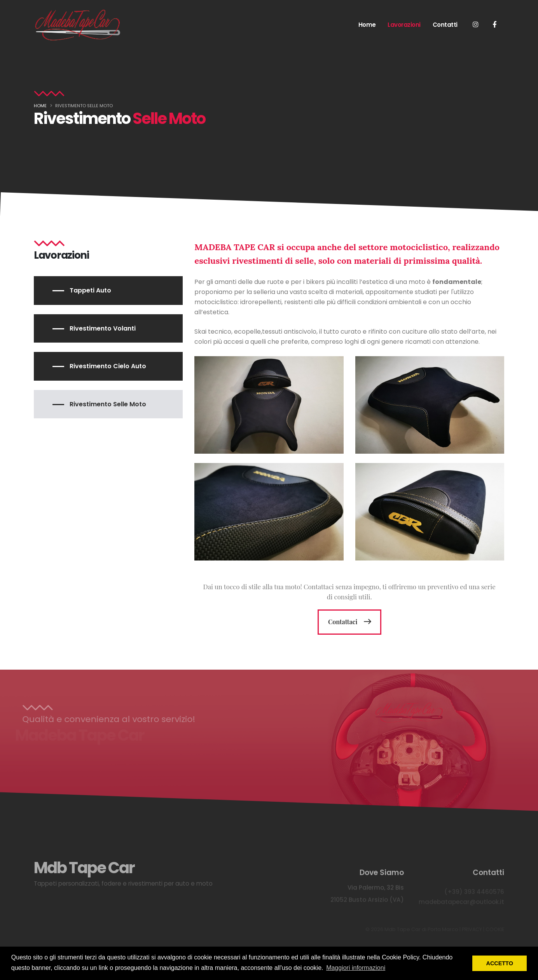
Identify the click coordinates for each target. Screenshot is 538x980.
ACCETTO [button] (500, 963)
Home (367, 25)
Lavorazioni (404, 25)
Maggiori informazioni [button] (356, 968)
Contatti (445, 25)
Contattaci (341, 622)
